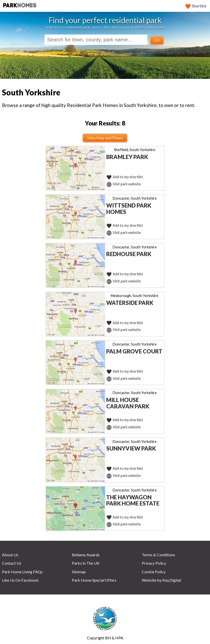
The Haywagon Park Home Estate (133, 500)
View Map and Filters (105, 138)
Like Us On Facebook (20, 580)
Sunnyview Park (131, 448)
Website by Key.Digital (161, 580)
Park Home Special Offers (94, 580)
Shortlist (196, 6)
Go (157, 40)
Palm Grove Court (134, 351)
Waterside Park (130, 303)
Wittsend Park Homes (129, 209)
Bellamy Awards (86, 555)
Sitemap (79, 572)
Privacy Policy (154, 563)
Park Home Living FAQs (22, 572)
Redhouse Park (129, 254)
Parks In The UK (86, 563)
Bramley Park (127, 157)
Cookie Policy (154, 572)
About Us (10, 555)
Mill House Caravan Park (128, 403)
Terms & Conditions (158, 555)
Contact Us (12, 563)
